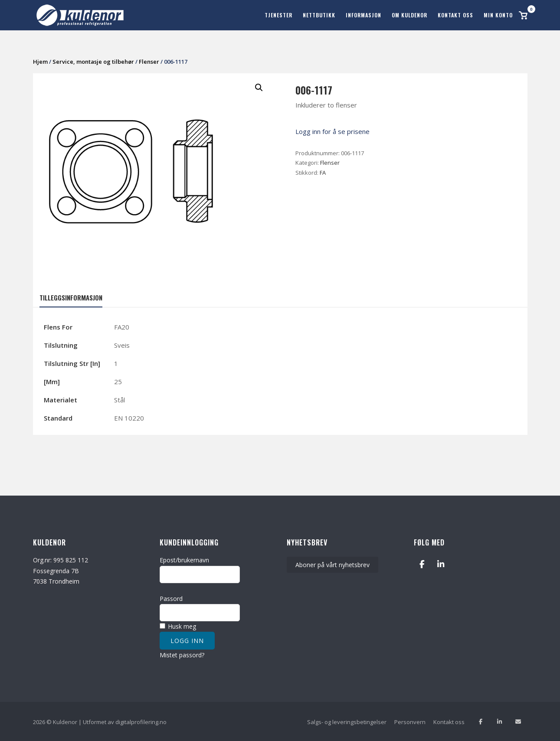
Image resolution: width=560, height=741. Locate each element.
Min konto (498, 15)
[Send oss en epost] (518, 721)
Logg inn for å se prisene (332, 131)
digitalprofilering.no (141, 721)
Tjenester (278, 15)
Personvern (410, 721)
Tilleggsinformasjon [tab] (71, 297)
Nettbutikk (319, 15)
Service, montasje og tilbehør (93, 61)
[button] (259, 87)
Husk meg (178, 626)
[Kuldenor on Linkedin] (440, 563)
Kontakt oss (455, 15)
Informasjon (364, 15)
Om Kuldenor (409, 15)
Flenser (149, 61)
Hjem (40, 61)
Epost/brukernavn (184, 560)
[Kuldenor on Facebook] (422, 563)
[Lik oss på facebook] (481, 721)
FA (323, 172)
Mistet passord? (182, 654)
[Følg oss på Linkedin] (499, 721)
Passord (171, 598)
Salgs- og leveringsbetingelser (347, 721)
